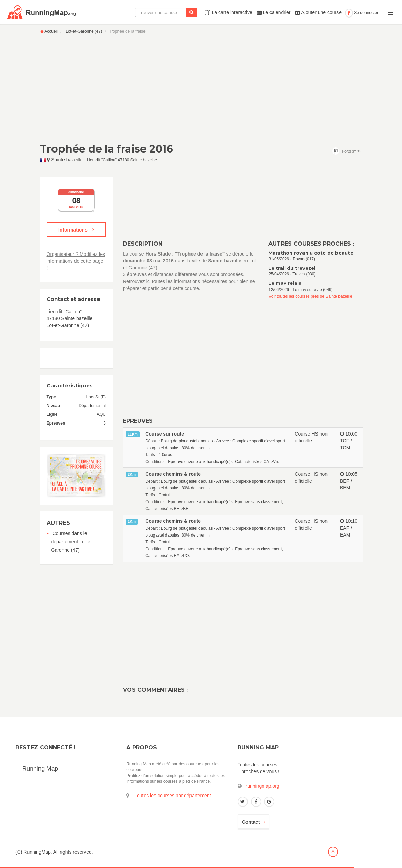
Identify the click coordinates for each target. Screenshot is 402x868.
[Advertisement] (201, 88)
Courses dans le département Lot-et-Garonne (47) (72, 542)
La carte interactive (229, 12)
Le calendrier (274, 12)
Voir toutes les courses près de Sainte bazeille (310, 296)
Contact (254, 822)
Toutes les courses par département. (173, 796)
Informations (76, 230)
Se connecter (362, 13)
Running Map (40, 769)
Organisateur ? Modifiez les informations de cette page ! (76, 261)
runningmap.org (263, 786)
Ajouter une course (318, 12)
